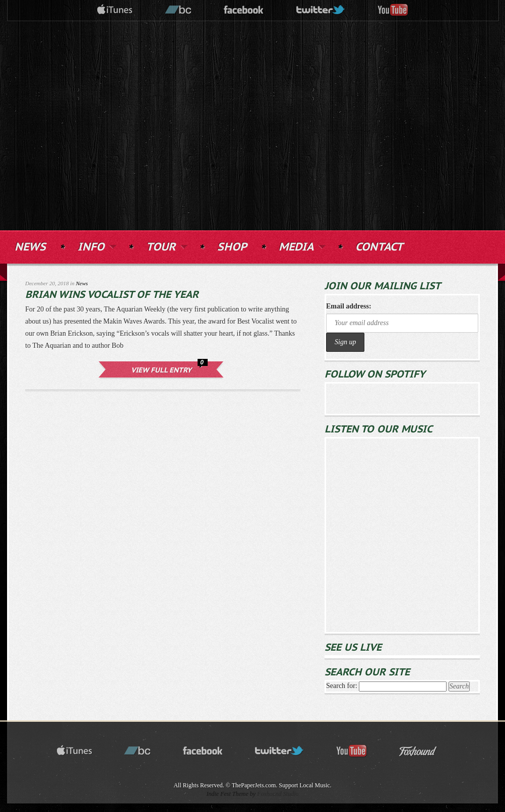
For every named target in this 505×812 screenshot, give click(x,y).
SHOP (232, 247)
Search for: (342, 686)
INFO (96, 246)
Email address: (349, 306)
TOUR (166, 246)
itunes (115, 10)
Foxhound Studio (278, 794)
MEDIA (301, 246)
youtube (393, 10)
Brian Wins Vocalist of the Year (112, 295)
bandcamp (178, 10)
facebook (244, 10)
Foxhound (424, 751)
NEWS (30, 247)
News (82, 283)
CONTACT (379, 247)
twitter (321, 10)
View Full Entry (161, 370)
